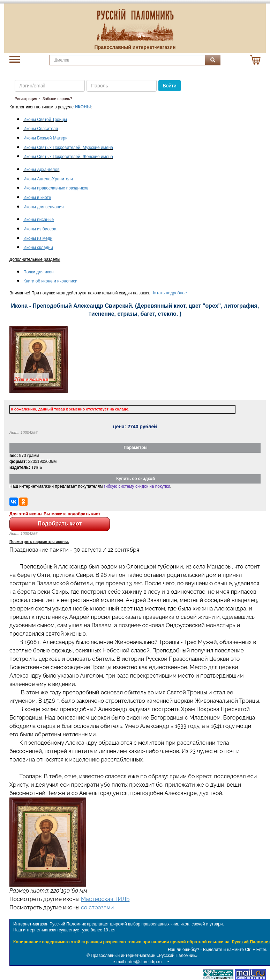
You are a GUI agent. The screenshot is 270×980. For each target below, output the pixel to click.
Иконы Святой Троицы (45, 120)
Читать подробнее (169, 293)
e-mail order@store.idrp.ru (137, 962)
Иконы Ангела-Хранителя (48, 179)
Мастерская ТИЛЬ (105, 899)
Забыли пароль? (57, 99)
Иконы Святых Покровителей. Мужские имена (68, 148)
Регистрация (26, 99)
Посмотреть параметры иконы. (39, 542)
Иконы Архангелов (42, 170)
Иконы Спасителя (41, 129)
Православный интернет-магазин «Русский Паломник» (144, 956)
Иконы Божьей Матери (46, 138)
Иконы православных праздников (56, 188)
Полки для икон (39, 272)
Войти (169, 86)
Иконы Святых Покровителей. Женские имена (68, 157)
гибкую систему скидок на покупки (137, 486)
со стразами (97, 907)
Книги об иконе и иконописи (50, 281)
